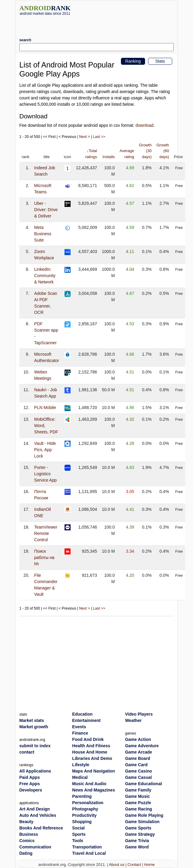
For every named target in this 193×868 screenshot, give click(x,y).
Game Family (138, 790)
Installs (109, 157)
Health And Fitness (91, 746)
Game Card (136, 765)
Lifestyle (81, 765)
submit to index (35, 746)
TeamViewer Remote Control (46, 533)
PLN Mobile (45, 407)
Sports (79, 834)
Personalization (88, 803)
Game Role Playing (144, 815)
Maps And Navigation (93, 771)
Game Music (138, 796)
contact (27, 752)
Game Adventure (142, 746)
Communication (35, 847)
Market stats (32, 720)
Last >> (99, 137)
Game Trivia (137, 841)
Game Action (138, 739)
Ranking (133, 61)
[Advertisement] (96, 24)
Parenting (82, 796)
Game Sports (138, 828)
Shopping (82, 822)
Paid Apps (30, 777)
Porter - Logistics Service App (45, 474)
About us (117, 865)
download (144, 125)
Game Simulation (142, 822)
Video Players (139, 714)
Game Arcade (139, 752)
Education (82, 714)
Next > (85, 137)
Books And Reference (41, 828)
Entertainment (86, 720)
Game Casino (139, 771)
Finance (80, 733)
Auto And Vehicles (38, 815)
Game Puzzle (138, 803)
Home (149, 865)
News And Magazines (93, 790)
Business (29, 834)
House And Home (90, 752)
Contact (134, 865)
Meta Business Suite (43, 234)
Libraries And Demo (92, 758)
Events (79, 727)
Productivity (84, 815)
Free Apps (30, 784)
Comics (27, 841)
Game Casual (139, 777)
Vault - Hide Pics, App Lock (45, 450)
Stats (160, 61)
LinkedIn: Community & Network (45, 276)
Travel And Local (89, 853)
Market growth (34, 727)
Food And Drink (88, 739)
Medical (80, 777)
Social (78, 828)
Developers (31, 790)
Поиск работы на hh (44, 557)
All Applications (35, 771)
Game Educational (144, 784)
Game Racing (139, 809)
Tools (78, 841)
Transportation (87, 847)
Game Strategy (140, 834)
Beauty (26, 822)
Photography (85, 809)
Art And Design (35, 809)
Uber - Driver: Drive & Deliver (46, 210)
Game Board (138, 758)
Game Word (137, 847)
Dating (26, 853)
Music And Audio (89, 784)
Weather (133, 720)
